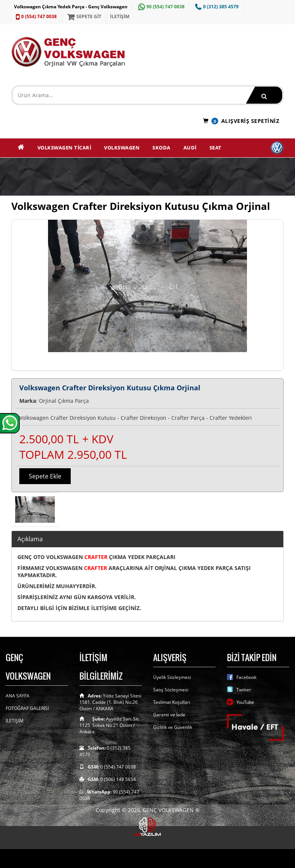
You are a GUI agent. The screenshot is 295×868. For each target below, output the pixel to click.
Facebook (246, 677)
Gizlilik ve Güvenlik (173, 727)
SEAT (216, 148)
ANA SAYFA (18, 696)
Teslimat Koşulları (172, 702)
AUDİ (190, 148)
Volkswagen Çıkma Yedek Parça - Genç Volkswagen (71, 7)
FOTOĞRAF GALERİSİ (27, 708)
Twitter (244, 690)
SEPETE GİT (83, 16)
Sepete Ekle (45, 476)
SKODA (161, 148)
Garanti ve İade (169, 715)
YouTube (245, 702)
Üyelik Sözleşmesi (172, 677)
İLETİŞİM (120, 16)
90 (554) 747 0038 (160, 7)
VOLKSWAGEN (122, 148)
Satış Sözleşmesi (171, 690)
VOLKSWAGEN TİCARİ (64, 148)
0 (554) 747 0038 (35, 16)
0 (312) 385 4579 (216, 7)
